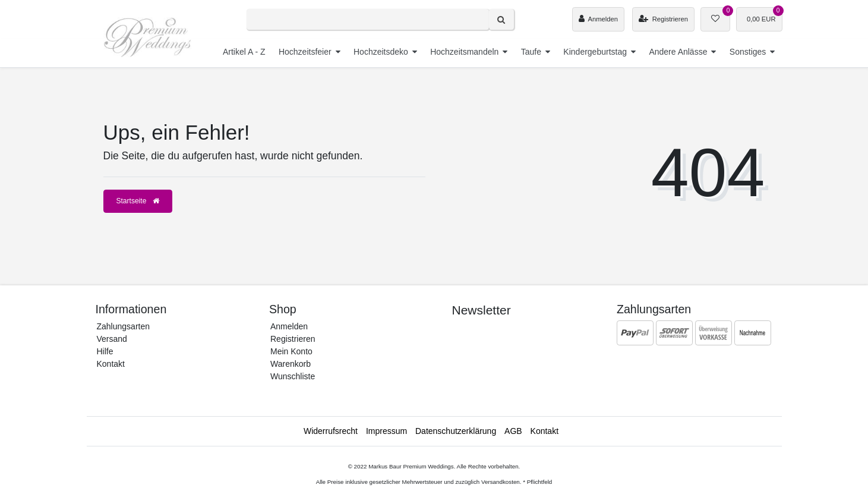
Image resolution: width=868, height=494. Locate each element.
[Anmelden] (598, 19)
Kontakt (111, 364)
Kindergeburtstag (595, 52)
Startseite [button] (138, 201)
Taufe (531, 52)
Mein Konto (291, 351)
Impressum (386, 431)
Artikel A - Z (244, 52)
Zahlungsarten (124, 326)
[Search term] (368, 19)
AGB (513, 431)
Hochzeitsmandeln (464, 52)
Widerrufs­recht (331, 431)
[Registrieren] (663, 19)
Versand (112, 339)
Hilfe (105, 351)
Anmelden (289, 326)
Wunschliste (293, 376)
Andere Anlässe (678, 52)
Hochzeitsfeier (305, 52)
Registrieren (293, 339)
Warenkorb (291, 364)
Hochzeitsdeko (381, 52)
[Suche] (501, 19)
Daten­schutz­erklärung (456, 431)
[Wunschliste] (715, 19)
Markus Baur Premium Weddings (411, 466)
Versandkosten (501, 482)
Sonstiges (748, 52)
